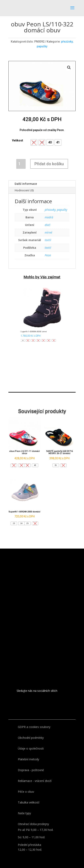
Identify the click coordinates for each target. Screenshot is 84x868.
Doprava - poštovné (31, 770)
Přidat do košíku (49, 164)
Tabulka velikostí (29, 802)
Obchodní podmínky (31, 738)
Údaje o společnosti (31, 748)
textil (48, 240)
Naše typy (24, 813)
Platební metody (28, 759)
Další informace (26, 184)
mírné (48, 232)
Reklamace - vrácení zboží (35, 781)
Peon (48, 255)
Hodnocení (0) (24, 190)
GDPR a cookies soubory (34, 727)
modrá (49, 217)
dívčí (48, 225)
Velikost (18, 140)
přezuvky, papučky (56, 210)
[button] (50, 142)
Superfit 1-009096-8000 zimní (34, 332)
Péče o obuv (26, 792)
